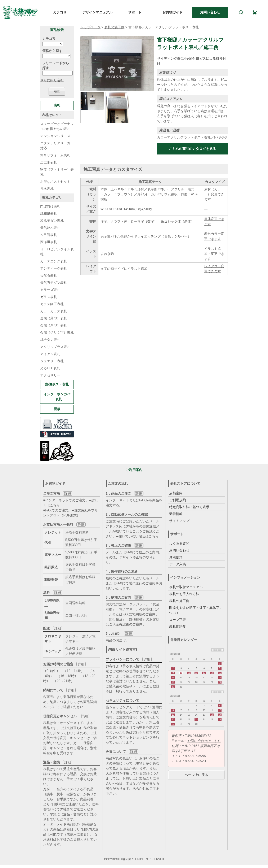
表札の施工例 (114, 27)
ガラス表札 (49, 297)
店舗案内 (176, 493)
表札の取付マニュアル (186, 587)
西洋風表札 (49, 242)
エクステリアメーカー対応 (57, 146)
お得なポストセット (55, 182)
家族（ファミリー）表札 (57, 172)
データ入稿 (178, 564)
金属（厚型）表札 (54, 325)
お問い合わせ (210, 12)
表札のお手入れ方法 (184, 594)
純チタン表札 (50, 340)
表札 (57, 105)
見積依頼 (176, 557)
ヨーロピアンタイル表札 (57, 252)
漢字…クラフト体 (114, 221)
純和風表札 (49, 213)
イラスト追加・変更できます (214, 254)
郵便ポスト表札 (57, 384)
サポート (135, 12)
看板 (57, 409)
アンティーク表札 (54, 268)
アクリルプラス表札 (55, 347)
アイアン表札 (50, 354)
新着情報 (176, 514)
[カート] (255, 12)
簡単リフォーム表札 (55, 155)
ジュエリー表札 (52, 361)
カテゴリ (60, 12)
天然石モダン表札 (54, 283)
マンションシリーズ (55, 136)
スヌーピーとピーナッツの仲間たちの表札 (57, 126)
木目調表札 (49, 235)
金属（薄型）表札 (54, 318)
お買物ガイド (173, 12)
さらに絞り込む (52, 80)
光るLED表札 (50, 368)
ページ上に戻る (196, 775)
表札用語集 (178, 627)
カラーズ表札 (50, 290)
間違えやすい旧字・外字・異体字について (196, 610)
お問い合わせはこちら (204, 741)
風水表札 (47, 189)
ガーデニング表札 (54, 261)
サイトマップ (179, 521)
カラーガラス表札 (54, 311)
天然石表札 (49, 276)
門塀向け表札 (50, 206)
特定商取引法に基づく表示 (189, 507)
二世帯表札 (49, 162)
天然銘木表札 (50, 228)
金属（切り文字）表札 (57, 333)
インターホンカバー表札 (57, 397)
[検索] (241, 12)
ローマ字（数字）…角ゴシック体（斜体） (162, 221)
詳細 (68, 494)
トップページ (90, 27)
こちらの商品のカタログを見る (192, 149)
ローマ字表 (178, 620)
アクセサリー (50, 375)
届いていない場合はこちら (139, 536)
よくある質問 (179, 543)
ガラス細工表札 (52, 304)
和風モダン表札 (52, 221)
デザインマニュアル (97, 12)
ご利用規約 (178, 500)
